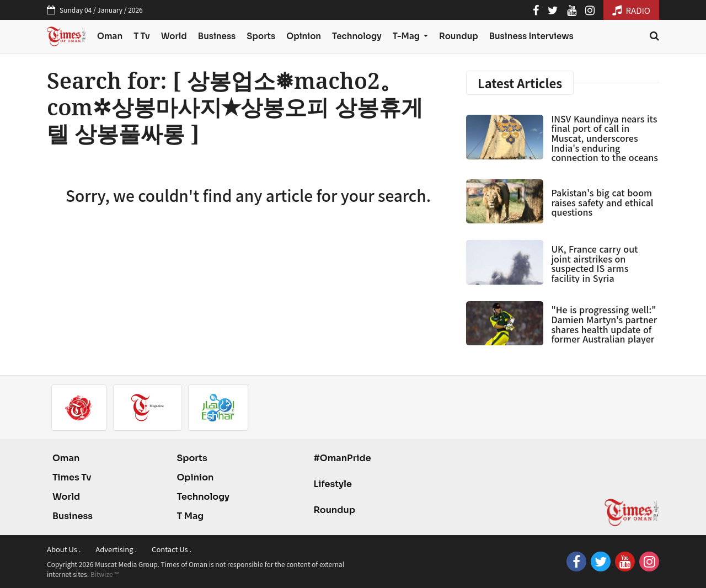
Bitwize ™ (105, 574)
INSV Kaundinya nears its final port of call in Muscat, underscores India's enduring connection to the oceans (605, 138)
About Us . (64, 549)
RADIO (631, 10)
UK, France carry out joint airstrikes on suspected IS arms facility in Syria (594, 263)
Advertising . (116, 549)
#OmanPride (342, 458)
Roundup (459, 36)
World (174, 36)
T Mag (190, 516)
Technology (357, 36)
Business (217, 36)
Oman (110, 36)
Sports (261, 36)
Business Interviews (531, 36)
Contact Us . (172, 549)
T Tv (142, 36)
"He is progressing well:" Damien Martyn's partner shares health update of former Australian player (604, 324)
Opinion (304, 36)
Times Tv (72, 477)
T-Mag (407, 36)
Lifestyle (333, 484)
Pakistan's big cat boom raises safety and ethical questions (602, 202)
